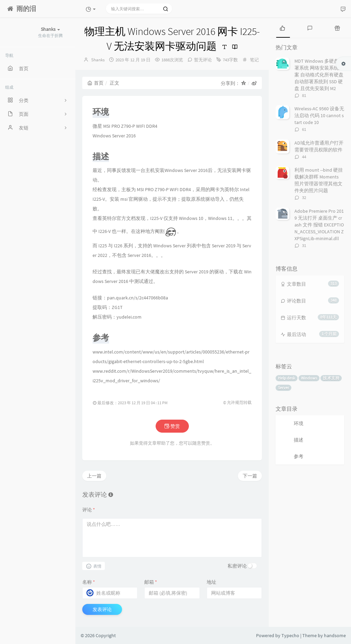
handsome (335, 635)
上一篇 (94, 476)
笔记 (254, 60)
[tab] (282, 27)
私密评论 (237, 566)
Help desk (287, 378)
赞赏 (172, 426)
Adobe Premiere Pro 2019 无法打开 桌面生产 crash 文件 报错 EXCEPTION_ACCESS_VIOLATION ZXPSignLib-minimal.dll (319, 225)
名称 (89, 582)
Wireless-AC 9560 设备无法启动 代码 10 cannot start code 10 (319, 115)
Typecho (290, 635)
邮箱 (151, 582)
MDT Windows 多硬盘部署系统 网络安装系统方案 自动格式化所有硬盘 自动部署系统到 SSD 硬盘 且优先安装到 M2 (319, 75)
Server (283, 388)
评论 (89, 510)
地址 (211, 582)
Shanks (98, 60)
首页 (95, 83)
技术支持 (331, 378)
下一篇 (250, 476)
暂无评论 (203, 60)
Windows (309, 378)
